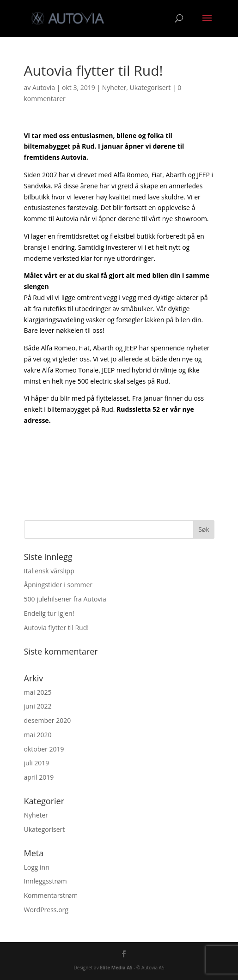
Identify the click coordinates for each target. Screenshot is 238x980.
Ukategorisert (150, 87)
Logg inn (37, 867)
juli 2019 (37, 763)
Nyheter (114, 87)
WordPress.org (46, 910)
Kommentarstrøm (51, 895)
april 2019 (39, 777)
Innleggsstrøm (46, 881)
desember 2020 (48, 720)
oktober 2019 (44, 749)
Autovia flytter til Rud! (56, 628)
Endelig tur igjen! (49, 613)
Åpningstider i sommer (58, 585)
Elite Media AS (116, 968)
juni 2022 (38, 706)
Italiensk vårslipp (49, 571)
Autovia (44, 87)
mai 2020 (38, 735)
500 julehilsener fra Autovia (65, 599)
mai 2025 (38, 692)
